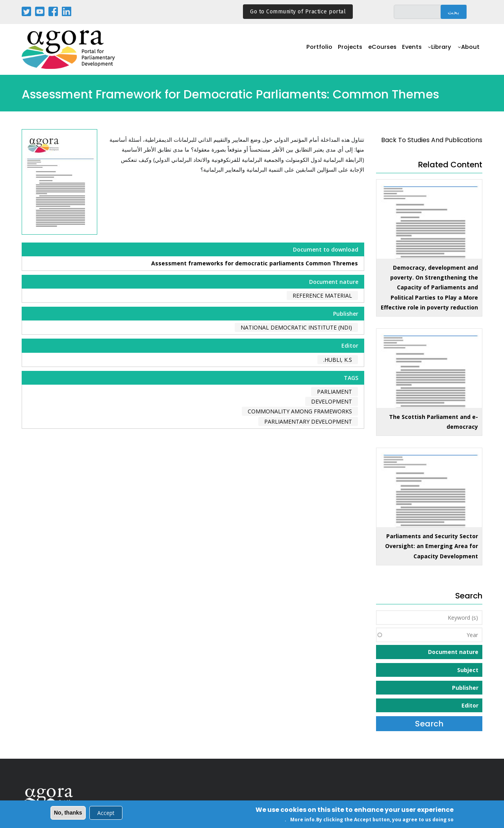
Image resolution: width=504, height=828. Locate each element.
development (332, 401)
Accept (106, 814)
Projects (343, 50)
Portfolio (310, 50)
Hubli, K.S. (338, 360)
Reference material (322, 295)
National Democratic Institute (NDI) (296, 327)
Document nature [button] (453, 652)
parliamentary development (308, 421)
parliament (334, 392)
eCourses (377, 50)
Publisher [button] (465, 688)
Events (409, 50)
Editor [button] (470, 705)
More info (302, 820)
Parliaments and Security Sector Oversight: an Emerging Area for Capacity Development (432, 546)
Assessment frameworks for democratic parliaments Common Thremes (255, 263)
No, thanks (68, 813)
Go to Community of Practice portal (298, 12)
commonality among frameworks (300, 411)
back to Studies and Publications (432, 140)
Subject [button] (468, 670)
